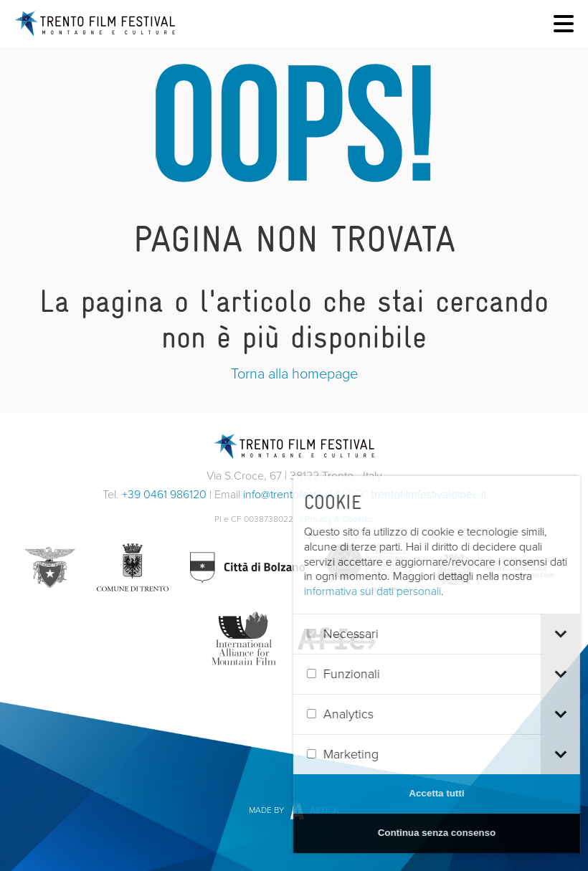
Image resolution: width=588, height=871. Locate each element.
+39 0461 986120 (164, 494)
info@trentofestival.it (291, 494)
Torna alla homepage (294, 373)
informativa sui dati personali (398, 591)
